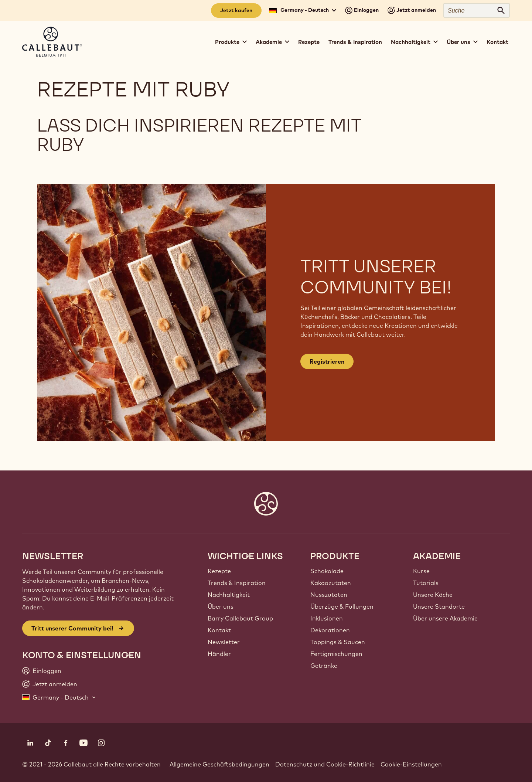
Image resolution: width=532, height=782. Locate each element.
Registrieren (327, 361)
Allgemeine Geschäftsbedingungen (219, 764)
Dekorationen (330, 630)
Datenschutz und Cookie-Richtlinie (325, 764)
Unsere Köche (433, 595)
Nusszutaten (329, 595)
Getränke (324, 666)
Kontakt (497, 42)
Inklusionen (327, 618)
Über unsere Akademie (445, 618)
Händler (219, 654)
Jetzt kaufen (236, 10)
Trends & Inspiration (355, 42)
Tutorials (426, 583)
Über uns (221, 606)
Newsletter (224, 642)
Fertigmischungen (336, 654)
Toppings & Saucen (338, 642)
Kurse (421, 571)
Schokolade (327, 571)
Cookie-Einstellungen (411, 764)
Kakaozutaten (331, 583)
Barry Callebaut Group (240, 618)
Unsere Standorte (439, 606)
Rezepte (309, 42)
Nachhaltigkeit (229, 595)
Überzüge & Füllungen (342, 606)
